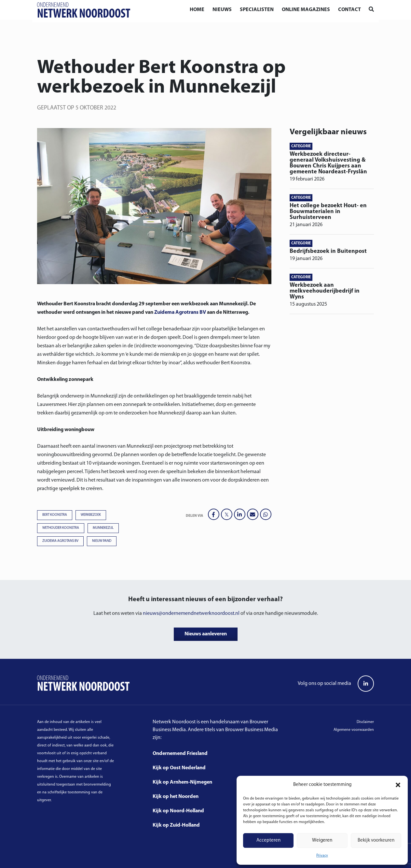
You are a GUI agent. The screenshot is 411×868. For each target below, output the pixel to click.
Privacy (322, 856)
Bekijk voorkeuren (376, 840)
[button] (398, 785)
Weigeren (322, 840)
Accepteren (268, 840)
